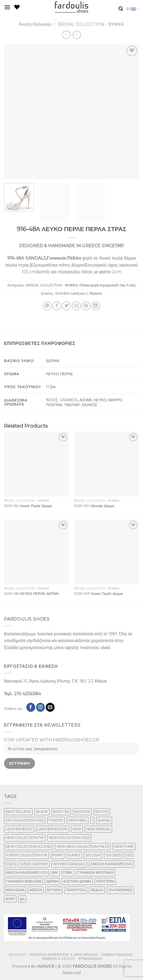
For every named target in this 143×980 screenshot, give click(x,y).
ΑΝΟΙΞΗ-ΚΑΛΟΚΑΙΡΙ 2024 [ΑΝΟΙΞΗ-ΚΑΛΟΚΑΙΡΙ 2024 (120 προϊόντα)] (112, 864)
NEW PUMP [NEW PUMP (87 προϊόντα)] (124, 846)
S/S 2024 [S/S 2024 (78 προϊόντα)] (93, 855)
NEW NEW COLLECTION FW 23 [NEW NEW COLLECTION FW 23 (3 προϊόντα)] (83, 846)
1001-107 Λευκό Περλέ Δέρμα (99, 593)
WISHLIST (17, 955)
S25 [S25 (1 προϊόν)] (129, 855)
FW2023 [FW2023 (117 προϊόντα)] (56, 820)
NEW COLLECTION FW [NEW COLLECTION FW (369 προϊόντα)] (25, 838)
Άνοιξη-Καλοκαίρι (35, 24)
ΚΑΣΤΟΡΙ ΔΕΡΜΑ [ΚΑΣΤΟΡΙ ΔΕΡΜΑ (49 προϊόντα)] (77, 881)
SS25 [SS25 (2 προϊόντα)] (10, 864)
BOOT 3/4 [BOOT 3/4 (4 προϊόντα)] (61, 812)
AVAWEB (46, 966)
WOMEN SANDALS (71, 294)
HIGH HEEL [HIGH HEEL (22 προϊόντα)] (78, 820)
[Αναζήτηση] (121, 9)
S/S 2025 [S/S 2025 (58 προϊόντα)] (113, 855)
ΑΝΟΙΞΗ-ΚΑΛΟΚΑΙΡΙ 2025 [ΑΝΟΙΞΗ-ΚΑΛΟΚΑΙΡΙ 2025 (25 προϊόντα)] (26, 872)
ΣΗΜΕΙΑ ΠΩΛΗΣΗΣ (117, 955)
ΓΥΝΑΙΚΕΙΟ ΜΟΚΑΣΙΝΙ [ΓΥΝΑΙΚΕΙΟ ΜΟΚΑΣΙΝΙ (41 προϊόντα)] (23, 881)
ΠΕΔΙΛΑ (96, 294)
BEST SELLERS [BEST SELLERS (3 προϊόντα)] (18, 812)
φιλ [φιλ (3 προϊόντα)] (22, 899)
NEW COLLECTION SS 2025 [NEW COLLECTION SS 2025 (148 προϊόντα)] (29, 846)
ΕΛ (133, 9)
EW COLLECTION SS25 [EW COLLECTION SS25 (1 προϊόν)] (25, 820)
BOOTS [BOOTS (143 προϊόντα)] (102, 812)
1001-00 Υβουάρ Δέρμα (94, 506)
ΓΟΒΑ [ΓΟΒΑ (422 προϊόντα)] (68, 872)
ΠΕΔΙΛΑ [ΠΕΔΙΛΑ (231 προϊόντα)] (97, 890)
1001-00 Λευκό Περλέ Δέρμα (28, 506)
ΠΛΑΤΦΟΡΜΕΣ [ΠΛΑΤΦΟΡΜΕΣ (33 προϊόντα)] (120, 890)
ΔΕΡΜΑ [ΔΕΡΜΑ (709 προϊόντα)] (52, 881)
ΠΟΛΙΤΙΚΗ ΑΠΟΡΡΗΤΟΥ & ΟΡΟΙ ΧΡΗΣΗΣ (64, 955)
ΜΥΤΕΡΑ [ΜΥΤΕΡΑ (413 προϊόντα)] (54, 890)
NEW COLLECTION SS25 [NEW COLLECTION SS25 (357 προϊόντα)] (69, 838)
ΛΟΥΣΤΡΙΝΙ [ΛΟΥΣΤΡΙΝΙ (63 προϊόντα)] (105, 881)
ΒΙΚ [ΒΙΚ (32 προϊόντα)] (55, 872)
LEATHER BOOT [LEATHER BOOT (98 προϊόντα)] (19, 829)
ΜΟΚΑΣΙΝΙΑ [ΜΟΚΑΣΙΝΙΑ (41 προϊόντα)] (15, 890)
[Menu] (7, 7)
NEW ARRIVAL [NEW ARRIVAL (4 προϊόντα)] (98, 829)
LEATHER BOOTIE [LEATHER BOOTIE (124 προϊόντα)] (53, 829)
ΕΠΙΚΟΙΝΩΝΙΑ (90, 959)
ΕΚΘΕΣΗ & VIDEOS (59, 959)
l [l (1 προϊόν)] (92, 820)
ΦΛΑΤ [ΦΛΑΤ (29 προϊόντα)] (10, 899)
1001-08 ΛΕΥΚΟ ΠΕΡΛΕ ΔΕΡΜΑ (32, 593)
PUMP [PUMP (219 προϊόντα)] (58, 855)
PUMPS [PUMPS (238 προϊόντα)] (74, 855)
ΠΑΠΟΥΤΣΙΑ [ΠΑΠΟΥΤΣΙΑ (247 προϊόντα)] (76, 890)
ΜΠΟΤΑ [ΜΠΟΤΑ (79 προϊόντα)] (36, 890)
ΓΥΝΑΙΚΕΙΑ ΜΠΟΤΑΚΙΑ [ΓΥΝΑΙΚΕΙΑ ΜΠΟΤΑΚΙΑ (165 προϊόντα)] (96, 872)
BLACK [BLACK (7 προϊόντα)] (42, 812)
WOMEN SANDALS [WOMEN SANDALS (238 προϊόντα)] (69, 864)
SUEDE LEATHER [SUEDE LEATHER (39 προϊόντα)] (34, 864)
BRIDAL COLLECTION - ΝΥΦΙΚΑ (91, 24)
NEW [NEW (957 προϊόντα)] (77, 829)
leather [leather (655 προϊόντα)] (104, 820)
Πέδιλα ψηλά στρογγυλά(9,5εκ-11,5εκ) (108, 285)
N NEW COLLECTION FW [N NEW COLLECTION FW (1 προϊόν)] (26, 855)
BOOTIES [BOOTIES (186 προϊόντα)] (82, 812)
